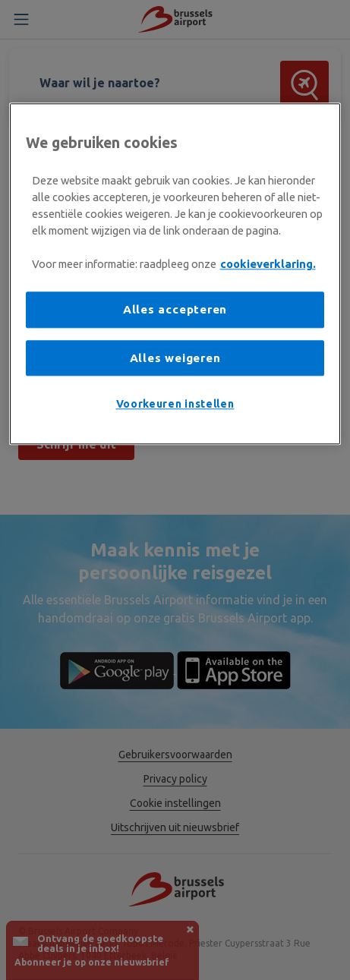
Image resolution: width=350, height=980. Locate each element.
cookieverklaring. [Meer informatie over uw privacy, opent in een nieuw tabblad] (268, 265)
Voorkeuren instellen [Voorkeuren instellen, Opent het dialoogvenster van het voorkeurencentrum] (175, 405)
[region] (175, 274)
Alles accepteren (175, 310)
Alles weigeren (175, 358)
